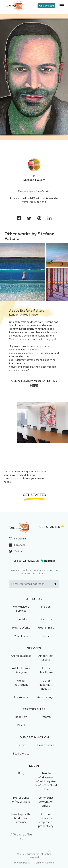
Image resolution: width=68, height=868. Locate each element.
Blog (21, 773)
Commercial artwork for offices (46, 802)
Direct (21, 725)
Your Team (21, 636)
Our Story (46, 619)
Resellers (21, 717)
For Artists (21, 697)
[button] (62, 6)
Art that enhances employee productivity (46, 820)
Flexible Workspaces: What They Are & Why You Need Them (46, 781)
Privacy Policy (22, 863)
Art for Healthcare (46, 670)
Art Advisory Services (21, 609)
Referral (46, 717)
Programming (46, 628)
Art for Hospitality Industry (46, 685)
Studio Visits (21, 754)
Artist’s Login (46, 697)
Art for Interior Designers (21, 670)
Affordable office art (21, 837)
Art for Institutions (21, 683)
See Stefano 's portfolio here (34, 383)
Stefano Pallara (34, 180)
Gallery (21, 745)
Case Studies (46, 745)
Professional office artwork (21, 800)
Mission (46, 607)
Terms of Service (44, 863)
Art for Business (21, 656)
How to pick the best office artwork (21, 818)
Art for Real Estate (46, 658)
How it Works (21, 628)
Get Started (46, 6)
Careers (46, 636)
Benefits (21, 619)
